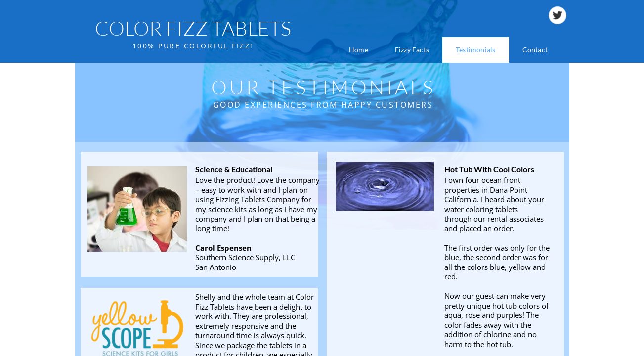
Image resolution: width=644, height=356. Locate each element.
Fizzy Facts (412, 50)
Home (359, 50)
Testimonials (475, 50)
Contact (535, 50)
